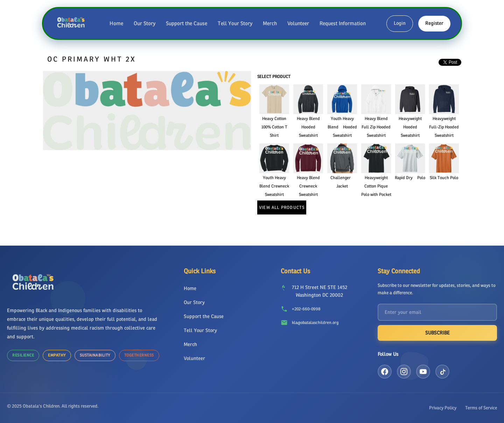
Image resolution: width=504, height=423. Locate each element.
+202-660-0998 (306, 309)
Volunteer (298, 23)
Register (434, 23)
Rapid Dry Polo (410, 178)
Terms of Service (481, 408)
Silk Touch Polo (444, 178)
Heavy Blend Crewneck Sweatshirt (308, 186)
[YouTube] (423, 372)
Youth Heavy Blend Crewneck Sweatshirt (274, 186)
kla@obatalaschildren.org (315, 323)
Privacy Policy (443, 408)
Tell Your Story (235, 23)
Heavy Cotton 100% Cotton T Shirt (274, 127)
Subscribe (437, 333)
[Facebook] (385, 372)
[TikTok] (442, 372)
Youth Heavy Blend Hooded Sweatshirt (342, 127)
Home (116, 23)
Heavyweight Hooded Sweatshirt (410, 127)
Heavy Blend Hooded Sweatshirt (308, 127)
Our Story (145, 23)
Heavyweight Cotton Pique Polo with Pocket (376, 186)
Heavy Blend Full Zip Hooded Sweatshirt (376, 127)
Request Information (343, 23)
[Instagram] (404, 372)
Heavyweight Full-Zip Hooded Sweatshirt (444, 127)
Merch (270, 23)
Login (400, 23)
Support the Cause (187, 23)
